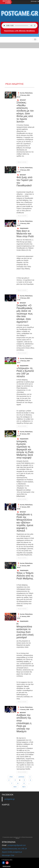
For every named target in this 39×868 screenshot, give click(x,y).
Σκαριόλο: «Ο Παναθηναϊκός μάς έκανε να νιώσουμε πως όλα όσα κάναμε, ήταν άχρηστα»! (25, 313)
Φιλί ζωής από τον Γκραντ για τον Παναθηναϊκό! (24, 181)
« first (11, 777)
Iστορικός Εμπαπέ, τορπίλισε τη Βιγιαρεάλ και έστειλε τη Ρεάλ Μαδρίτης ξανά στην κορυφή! (25, 449)
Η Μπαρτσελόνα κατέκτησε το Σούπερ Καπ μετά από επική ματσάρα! (25, 631)
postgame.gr (10, 799)
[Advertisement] (19, 62)
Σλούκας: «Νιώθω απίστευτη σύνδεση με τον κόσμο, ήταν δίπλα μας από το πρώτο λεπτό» (25, 112)
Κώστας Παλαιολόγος (26, 93)
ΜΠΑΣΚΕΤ (23, 100)
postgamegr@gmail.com (17, 845)
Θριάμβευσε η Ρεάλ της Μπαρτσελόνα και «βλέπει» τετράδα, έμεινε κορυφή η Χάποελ (25, 523)
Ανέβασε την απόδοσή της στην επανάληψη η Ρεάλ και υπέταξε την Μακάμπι (24, 723)
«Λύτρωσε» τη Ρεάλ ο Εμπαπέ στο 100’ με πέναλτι (25, 372)
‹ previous (21, 777)
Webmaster (7, 866)
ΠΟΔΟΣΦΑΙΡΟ (24, 228)
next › (15, 787)
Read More (22, 162)
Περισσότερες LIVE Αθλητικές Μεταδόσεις (19, 31)
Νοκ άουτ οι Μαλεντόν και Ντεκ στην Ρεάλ (25, 234)
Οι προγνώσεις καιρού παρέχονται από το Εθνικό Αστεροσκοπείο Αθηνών (18, 838)
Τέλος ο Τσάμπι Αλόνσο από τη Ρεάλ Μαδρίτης (25, 576)
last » (24, 787)
